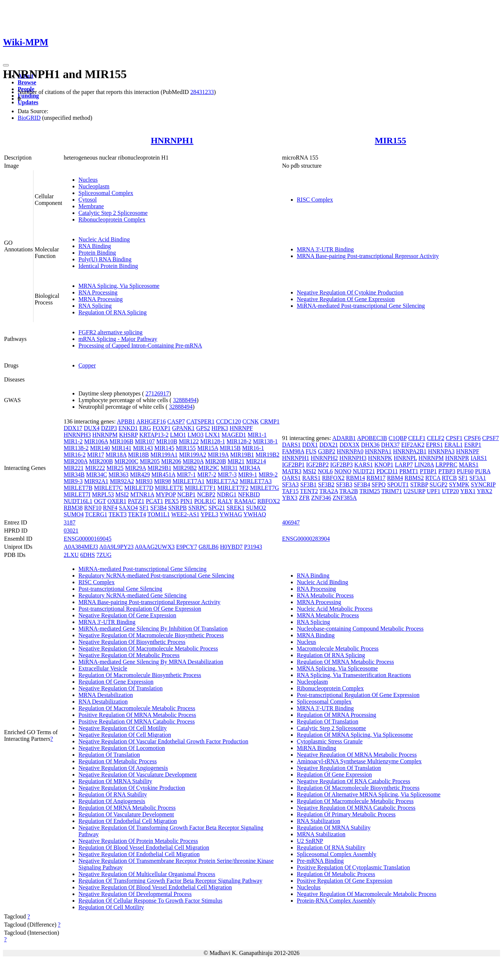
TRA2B (349, 491)
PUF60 (465, 471)
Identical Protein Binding (108, 266)
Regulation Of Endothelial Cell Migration (128, 821)
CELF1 (417, 438)
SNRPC (198, 508)
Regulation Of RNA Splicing (112, 312)
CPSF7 (490, 438)
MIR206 (171, 461)
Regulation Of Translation (109, 755)
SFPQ (379, 484)
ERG (145, 428)
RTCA (433, 478)
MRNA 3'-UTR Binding (325, 249)
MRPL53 (103, 494)
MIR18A (116, 455)
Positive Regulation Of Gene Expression (345, 881)
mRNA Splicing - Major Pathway (118, 339)
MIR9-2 (268, 475)
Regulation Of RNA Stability (113, 794)
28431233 (202, 92)
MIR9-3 (73, 481)
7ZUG (104, 555)
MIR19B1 (242, 455)
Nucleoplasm (94, 186)
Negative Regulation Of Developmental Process (135, 894)
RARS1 (312, 478)
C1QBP (398, 438)
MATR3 (292, 471)
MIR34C (97, 475)
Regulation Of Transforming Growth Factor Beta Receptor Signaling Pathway (170, 881)
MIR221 (74, 468)
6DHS (88, 555)
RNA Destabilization (103, 702)
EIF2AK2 (413, 445)
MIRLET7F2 (233, 488)
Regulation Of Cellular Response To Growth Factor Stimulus (150, 901)
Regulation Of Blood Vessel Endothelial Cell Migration (144, 848)
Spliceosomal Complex (106, 193)
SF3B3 (344, 484)
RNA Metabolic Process (325, 595)
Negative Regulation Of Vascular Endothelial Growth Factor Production (163, 741)
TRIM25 (370, 491)
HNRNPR (457, 458)
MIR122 (189, 441)
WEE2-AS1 (185, 514)
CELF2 (436, 438)
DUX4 (92, 428)
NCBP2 (206, 494)
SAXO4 (129, 508)
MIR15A (208, 448)
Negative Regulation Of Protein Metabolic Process (138, 841)
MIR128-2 (239, 441)
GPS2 (203, 428)
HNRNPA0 (350, 451)
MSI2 (122, 494)
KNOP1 (384, 465)
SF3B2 (326, 484)
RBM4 (395, 478)
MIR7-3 (227, 475)
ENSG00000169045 (88, 539)
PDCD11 (387, 471)
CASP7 (176, 421)
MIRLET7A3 (256, 481)
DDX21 (329, 445)
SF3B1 (308, 484)
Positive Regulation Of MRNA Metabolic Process (137, 715)
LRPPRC (447, 465)
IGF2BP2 (317, 465)
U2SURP (414, 491)
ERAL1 (454, 445)
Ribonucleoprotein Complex (112, 219)
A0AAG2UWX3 (155, 547)
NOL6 (325, 471)
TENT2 (309, 491)
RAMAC (245, 501)
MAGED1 (234, 435)
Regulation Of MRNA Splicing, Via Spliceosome (355, 735)
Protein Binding (97, 253)
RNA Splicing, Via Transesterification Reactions (354, 675)
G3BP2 (326, 451)
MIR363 (119, 475)
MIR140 (100, 448)
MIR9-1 (248, 475)
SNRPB (178, 508)
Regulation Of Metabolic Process (118, 761)
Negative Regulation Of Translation (121, 688)
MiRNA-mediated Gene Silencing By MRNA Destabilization (151, 662)
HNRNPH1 (172, 140)
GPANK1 (183, 428)
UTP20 (450, 491)
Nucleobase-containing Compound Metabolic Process (360, 629)
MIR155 (391, 140)
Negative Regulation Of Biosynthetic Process (132, 642)
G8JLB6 (208, 547)
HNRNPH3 (77, 435)
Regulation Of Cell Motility (111, 907)
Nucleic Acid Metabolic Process (335, 609)
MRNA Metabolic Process (328, 615)
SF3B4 (158, 508)
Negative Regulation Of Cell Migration (125, 735)
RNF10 (93, 508)
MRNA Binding (316, 635)
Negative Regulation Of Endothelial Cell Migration (139, 854)
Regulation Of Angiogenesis (112, 801)
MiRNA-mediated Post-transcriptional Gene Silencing (361, 306)
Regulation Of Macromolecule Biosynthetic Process (140, 675)
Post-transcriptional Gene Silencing (120, 589)
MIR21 (236, 461)
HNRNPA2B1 (410, 451)
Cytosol (88, 200)
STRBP (419, 484)
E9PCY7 (187, 547)
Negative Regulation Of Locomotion (122, 748)
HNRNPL (405, 458)
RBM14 (356, 478)
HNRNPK (380, 458)
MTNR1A (142, 494)
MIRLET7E (169, 488)
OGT (100, 501)
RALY (225, 501)
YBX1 (468, 491)
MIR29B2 (185, 468)
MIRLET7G (265, 488)
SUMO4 (74, 514)
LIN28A (424, 465)
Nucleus (88, 180)
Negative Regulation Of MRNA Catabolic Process (356, 808)
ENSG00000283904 (306, 539)
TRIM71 (392, 491)
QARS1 (291, 478)
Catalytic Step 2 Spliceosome (113, 213)
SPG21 (217, 508)
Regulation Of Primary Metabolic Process (346, 814)
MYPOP (166, 494)
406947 (291, 522)
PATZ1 (136, 501)
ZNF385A (345, 498)
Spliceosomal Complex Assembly (337, 854)
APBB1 (126, 421)
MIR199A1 (164, 455)
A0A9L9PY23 (116, 547)
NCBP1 (186, 494)
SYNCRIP (483, 484)
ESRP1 (473, 445)
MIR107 (145, 441)
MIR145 (164, 448)
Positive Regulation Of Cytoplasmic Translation (353, 867)
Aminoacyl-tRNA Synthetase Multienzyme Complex (359, 761)
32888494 (185, 400)
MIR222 (95, 468)
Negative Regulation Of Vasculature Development (138, 775)
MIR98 (162, 481)
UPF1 (434, 491)
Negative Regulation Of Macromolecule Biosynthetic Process (151, 635)
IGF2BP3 (342, 465)
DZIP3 (109, 428)
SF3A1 (477, 478)
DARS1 (291, 445)
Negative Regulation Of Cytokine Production (350, 292)
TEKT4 (137, 514)
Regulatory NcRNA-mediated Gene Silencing (133, 595)
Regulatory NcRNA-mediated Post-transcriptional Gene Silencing (156, 576)
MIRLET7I (77, 494)
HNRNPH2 (324, 458)
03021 (71, 531)
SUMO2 (256, 508)
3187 (70, 522)
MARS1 (469, 465)
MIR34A (249, 468)
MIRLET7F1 (200, 488)
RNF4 (110, 508)
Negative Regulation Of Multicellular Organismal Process (147, 874)
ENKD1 (128, 428)
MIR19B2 (268, 455)
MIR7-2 (207, 475)
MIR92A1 (96, 481)
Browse (27, 82)
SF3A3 (290, 484)
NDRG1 (227, 494)
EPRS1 (435, 445)
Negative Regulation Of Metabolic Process (129, 655)
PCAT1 (154, 501)
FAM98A (293, 451)
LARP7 (404, 465)
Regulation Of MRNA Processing (337, 715)
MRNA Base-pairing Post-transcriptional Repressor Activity (368, 256)
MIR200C (126, 461)
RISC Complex (315, 200)
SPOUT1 (398, 484)
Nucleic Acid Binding (104, 239)
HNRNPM (105, 435)
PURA (483, 471)
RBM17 (376, 478)
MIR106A (96, 441)
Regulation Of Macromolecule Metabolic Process (137, 708)
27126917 (157, 393)
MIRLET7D (139, 488)
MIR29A (136, 468)
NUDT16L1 (78, 501)
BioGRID (29, 118)
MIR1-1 (257, 435)
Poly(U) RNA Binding (105, 259)
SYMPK (459, 484)
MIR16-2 (75, 455)
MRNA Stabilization (321, 834)
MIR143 (143, 448)
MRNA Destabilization (106, 695)
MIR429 (140, 475)
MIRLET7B (78, 488)
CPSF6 (472, 438)
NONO (343, 471)
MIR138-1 (265, 441)
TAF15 (290, 491)
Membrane (91, 206)
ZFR (304, 498)
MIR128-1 (213, 441)
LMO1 (178, 435)
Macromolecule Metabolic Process (338, 648)
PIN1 (186, 501)
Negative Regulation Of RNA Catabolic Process (353, 781)
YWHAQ (255, 514)
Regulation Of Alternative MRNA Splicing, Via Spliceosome (369, 794)
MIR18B (139, 455)
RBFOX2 (269, 501)
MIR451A (163, 475)
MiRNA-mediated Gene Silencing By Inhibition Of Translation (153, 629)
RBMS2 (414, 478)
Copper (87, 365)
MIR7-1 (186, 475)
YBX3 (290, 498)
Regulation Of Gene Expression (116, 682)
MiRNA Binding (316, 748)
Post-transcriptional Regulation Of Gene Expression (140, 609)
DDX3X (349, 445)
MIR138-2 (76, 448)
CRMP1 (270, 421)
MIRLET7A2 (222, 481)
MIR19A (218, 455)
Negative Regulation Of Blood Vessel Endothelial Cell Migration (155, 887)
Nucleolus (309, 887)
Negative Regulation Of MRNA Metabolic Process (357, 755)
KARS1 (364, 465)
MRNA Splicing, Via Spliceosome (119, 286)
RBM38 (73, 508)
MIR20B (216, 461)
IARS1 (479, 458)
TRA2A (329, 491)
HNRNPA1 (378, 451)
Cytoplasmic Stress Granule (330, 741)
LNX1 (213, 435)
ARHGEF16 (151, 421)
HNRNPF (241, 428)
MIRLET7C (108, 488)
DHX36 (370, 445)
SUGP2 (438, 484)
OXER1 (117, 501)
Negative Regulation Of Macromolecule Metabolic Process (148, 648)
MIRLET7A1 (188, 481)
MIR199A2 (193, 455)
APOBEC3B (372, 438)
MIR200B (101, 461)
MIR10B (167, 441)
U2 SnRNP (310, 841)
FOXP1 (161, 428)
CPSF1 (454, 438)
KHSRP (128, 435)
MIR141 (122, 448)
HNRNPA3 (441, 451)
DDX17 (73, 428)
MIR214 (256, 461)
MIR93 (144, 481)
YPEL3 (210, 514)
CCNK (250, 421)
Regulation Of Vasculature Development (126, 814)
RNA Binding (95, 246)
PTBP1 (428, 471)
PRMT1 (409, 471)
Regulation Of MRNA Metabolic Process (127, 808)
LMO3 (196, 435)
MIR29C (209, 468)
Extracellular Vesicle (103, 668)
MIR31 (229, 468)
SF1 (144, 508)
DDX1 (310, 445)
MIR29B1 (160, 468)
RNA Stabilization (319, 821)
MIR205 (150, 461)
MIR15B (230, 448)
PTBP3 (447, 471)
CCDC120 (229, 421)
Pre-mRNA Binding (320, 861)
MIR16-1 (253, 448)
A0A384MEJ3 (81, 547)
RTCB (449, 478)
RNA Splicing (95, 306)
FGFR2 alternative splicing (110, 332)
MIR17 (95, 455)
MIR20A (193, 461)
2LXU (71, 555)
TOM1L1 (159, 514)
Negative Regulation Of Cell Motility (123, 728)
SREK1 (235, 508)
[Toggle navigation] (6, 65)
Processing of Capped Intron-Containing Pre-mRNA (140, 346)
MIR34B (74, 475)
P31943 (253, 547)
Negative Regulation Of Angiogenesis (123, 768)
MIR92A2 (122, 481)
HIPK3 (220, 428)
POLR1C (205, 501)
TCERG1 (96, 514)
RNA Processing (98, 292)
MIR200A (76, 461)
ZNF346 (321, 498)
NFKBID (249, 494)
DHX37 (391, 445)
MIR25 (115, 468)
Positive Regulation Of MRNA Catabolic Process (137, 721)
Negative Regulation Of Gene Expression (346, 299)
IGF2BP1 (293, 465)
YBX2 (485, 491)
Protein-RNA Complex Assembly (336, 901)
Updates (28, 102)
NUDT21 (364, 471)
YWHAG (231, 514)
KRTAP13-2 (154, 435)
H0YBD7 (231, 547)
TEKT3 (118, 514)
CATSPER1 (200, 421)
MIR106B (121, 441)
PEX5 (172, 501)
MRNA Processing (101, 299)
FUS (311, 451)
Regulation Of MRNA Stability (115, 781)
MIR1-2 (73, 441)
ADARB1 (344, 438)
